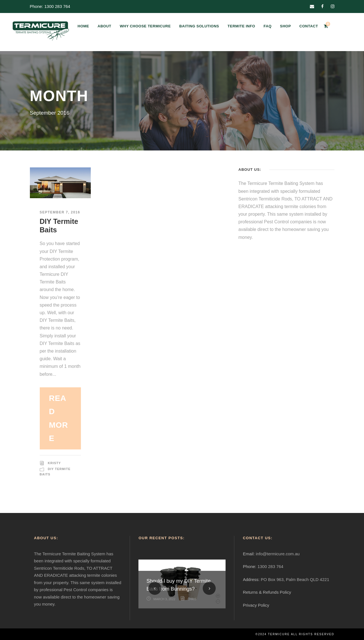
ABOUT (104, 26)
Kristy (54, 463)
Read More (59, 418)
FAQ (268, 26)
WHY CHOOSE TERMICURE (145, 26)
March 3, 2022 (164, 599)
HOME (83, 26)
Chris (192, 599)
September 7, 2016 (60, 212)
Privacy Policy (256, 605)
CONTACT (309, 26)
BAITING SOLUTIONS (199, 26)
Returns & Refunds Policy (267, 592)
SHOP (285, 26)
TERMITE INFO (241, 26)
